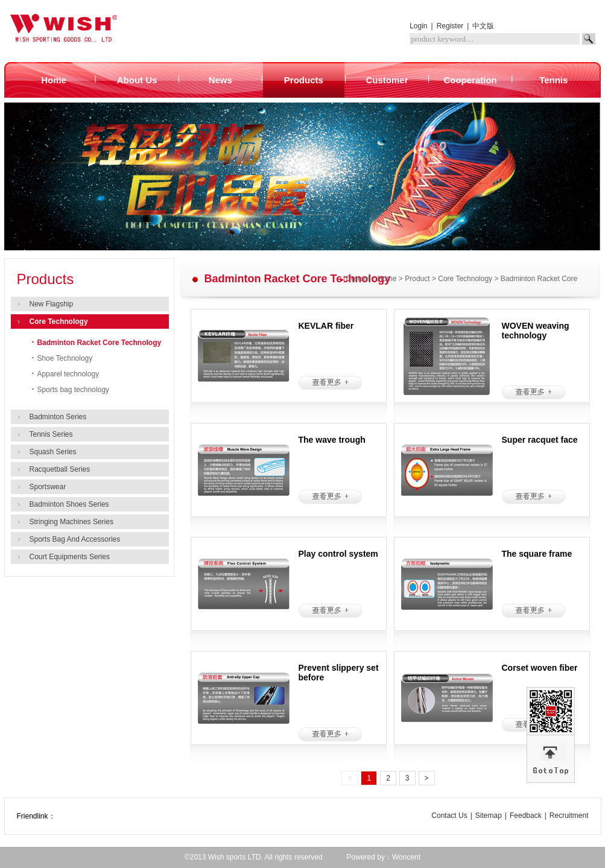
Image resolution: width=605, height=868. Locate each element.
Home (387, 279)
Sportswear (48, 487)
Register (450, 26)
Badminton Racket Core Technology (97, 343)
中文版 (483, 26)
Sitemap (489, 816)
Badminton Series (58, 417)
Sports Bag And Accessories (75, 539)
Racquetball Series (60, 469)
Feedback (526, 816)
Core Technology (59, 322)
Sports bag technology (71, 390)
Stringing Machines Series (71, 522)
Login (418, 26)
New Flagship (52, 304)
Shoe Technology (62, 358)
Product (417, 279)
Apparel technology (66, 374)
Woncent (406, 857)
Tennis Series (51, 434)
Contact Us (449, 816)
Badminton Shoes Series (69, 504)
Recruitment (569, 816)
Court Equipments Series (70, 557)
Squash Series (53, 452)
